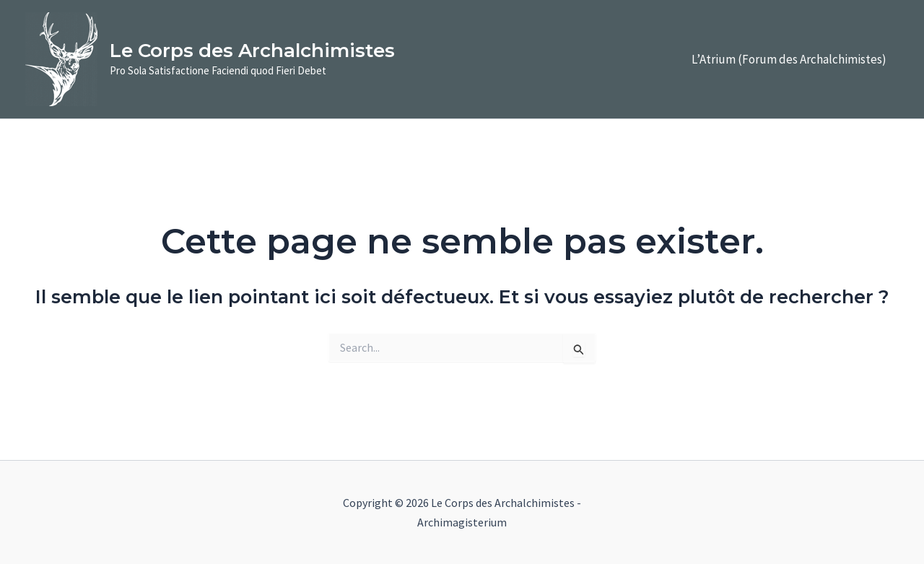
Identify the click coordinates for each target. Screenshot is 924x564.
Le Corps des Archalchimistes (252, 51)
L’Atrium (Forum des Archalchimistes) (789, 59)
